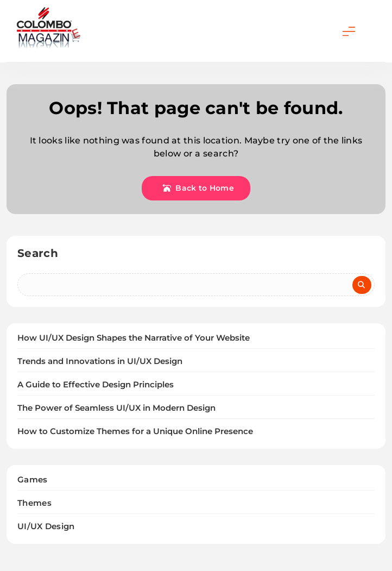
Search (38, 253)
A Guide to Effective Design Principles (96, 385)
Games (33, 479)
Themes (34, 503)
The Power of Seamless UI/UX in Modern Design (116, 408)
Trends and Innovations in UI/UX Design (100, 361)
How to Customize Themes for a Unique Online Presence (135, 431)
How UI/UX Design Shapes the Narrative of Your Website (134, 338)
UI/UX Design (46, 526)
